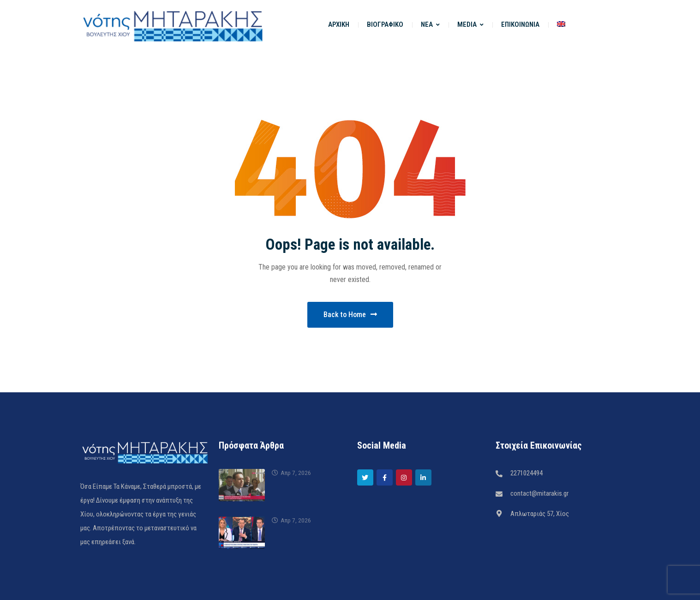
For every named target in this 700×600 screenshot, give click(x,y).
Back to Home (350, 315)
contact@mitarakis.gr (539, 493)
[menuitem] (561, 25)
